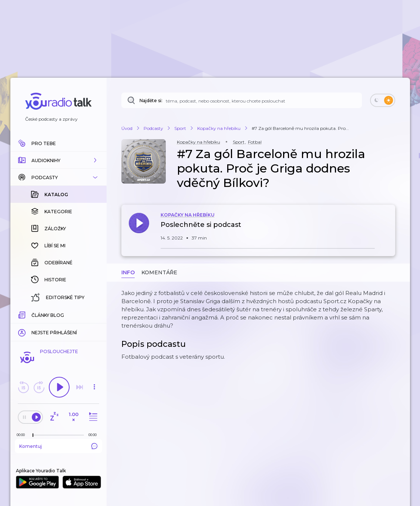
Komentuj (58, 446)
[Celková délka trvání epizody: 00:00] (94, 435)
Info (128, 272)
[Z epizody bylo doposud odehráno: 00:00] (23, 435)
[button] (58, 160)
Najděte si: (151, 100)
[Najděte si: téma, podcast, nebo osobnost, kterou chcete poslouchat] (242, 100)
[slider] (33, 435)
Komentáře (159, 272)
